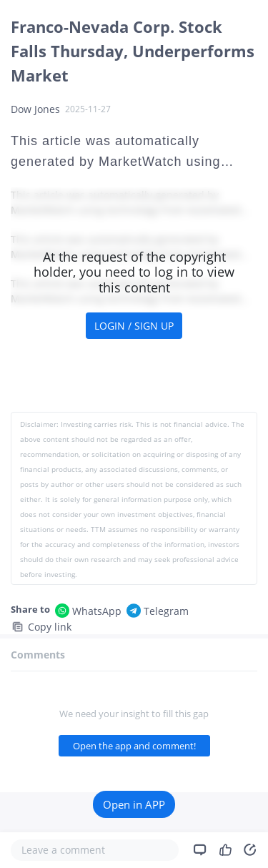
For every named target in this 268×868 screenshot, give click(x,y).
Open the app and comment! (134, 746)
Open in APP (134, 804)
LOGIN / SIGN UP (134, 326)
